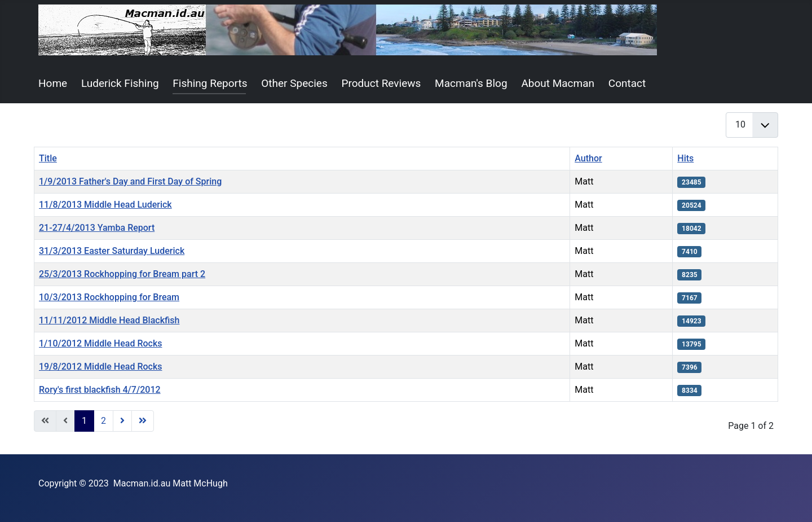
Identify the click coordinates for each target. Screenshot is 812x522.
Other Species (294, 83)
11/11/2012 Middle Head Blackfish (109, 320)
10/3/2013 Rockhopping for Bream (109, 297)
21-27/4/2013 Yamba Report (97, 228)
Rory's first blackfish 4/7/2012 (100, 390)
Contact (627, 83)
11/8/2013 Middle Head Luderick (105, 205)
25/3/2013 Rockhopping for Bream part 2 (122, 274)
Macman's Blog (471, 83)
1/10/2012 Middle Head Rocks (100, 343)
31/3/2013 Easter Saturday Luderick (112, 251)
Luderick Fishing (120, 83)
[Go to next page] (122, 421)
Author (588, 158)
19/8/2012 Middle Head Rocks (100, 367)
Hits (685, 158)
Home (53, 83)
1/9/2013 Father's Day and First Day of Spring (130, 181)
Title (48, 158)
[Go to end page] (143, 421)
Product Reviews (381, 83)
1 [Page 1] (84, 421)
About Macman (558, 83)
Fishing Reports (210, 83)
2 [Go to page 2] (103, 421)
